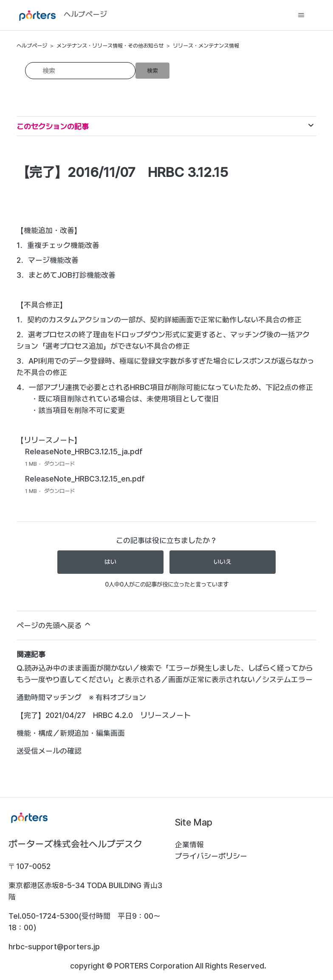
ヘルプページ (32, 46)
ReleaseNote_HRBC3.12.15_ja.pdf (84, 452)
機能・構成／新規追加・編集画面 (71, 733)
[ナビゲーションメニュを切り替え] (301, 15)
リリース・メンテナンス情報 (206, 46)
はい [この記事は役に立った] (110, 562)
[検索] (80, 71)
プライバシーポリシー (211, 856)
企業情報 (189, 845)
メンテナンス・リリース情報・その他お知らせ (110, 46)
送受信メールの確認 (49, 751)
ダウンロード (59, 464)
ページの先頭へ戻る (54, 625)
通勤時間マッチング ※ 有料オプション (81, 697)
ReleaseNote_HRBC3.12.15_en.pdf (85, 479)
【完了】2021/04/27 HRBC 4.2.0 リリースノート (104, 715)
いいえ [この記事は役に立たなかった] (223, 562)
